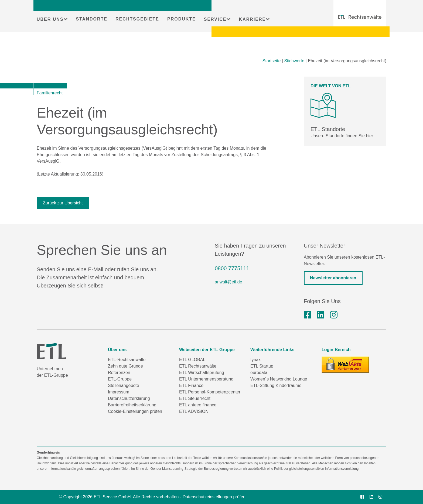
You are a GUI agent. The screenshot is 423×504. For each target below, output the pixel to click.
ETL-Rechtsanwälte (127, 360)
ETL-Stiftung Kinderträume (276, 385)
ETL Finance (191, 385)
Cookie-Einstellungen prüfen (135, 411)
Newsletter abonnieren (333, 278)
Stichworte (294, 61)
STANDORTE (92, 19)
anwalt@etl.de (228, 282)
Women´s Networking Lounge (279, 379)
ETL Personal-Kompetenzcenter (210, 392)
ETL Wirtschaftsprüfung (202, 373)
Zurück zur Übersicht (63, 203)
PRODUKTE (182, 19)
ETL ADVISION (194, 411)
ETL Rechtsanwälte (198, 366)
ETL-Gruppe (120, 379)
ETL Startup (262, 366)
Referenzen (119, 373)
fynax (255, 360)
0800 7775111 (232, 268)
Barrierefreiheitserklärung (132, 405)
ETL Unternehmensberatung (206, 379)
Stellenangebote (124, 385)
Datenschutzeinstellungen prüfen (214, 497)
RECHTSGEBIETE (137, 19)
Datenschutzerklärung (129, 398)
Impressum (119, 392)
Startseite (272, 61)
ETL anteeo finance (198, 405)
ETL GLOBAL (192, 360)
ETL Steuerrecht (195, 398)
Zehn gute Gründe (125, 366)
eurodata (259, 373)
